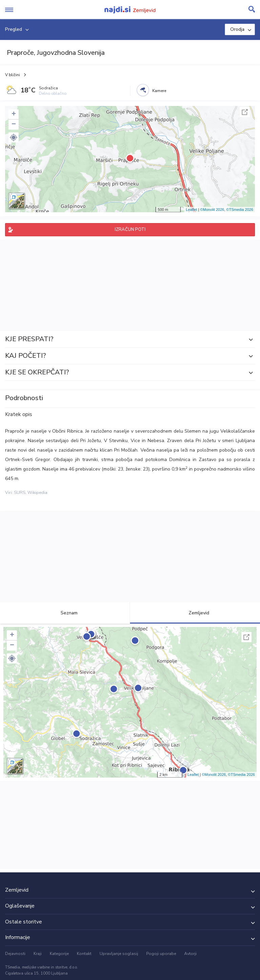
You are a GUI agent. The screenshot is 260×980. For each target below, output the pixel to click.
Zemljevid (195, 613)
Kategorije (59, 954)
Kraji (38, 954)
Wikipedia (37, 493)
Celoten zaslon (245, 112)
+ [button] (14, 114)
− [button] (14, 125)
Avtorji (190, 954)
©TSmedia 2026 (240, 210)
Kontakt (84, 954)
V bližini (13, 75)
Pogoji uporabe (161, 954)
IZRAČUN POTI (130, 230)
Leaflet (191, 210)
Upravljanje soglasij (119, 954)
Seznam (65, 613)
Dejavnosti (15, 954)
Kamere (159, 91)
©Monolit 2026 (212, 210)
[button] (14, 137)
